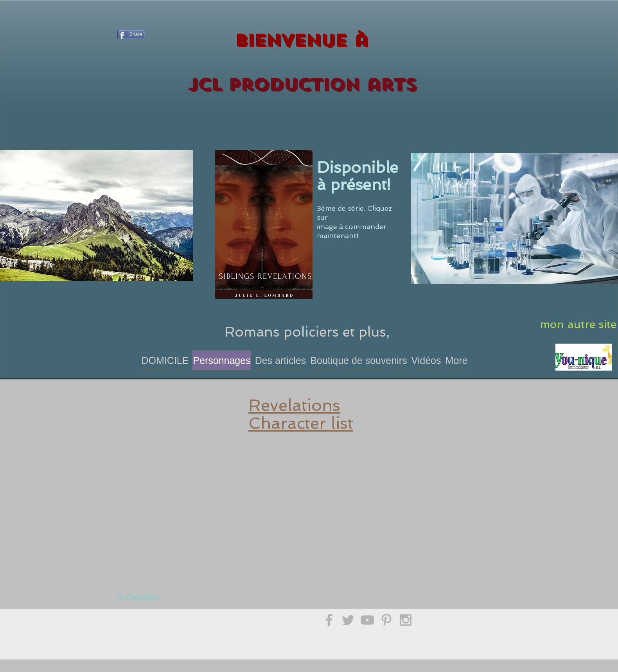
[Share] (131, 34)
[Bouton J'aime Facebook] (132, 63)
